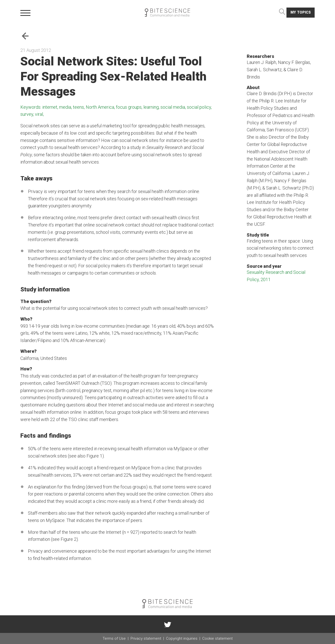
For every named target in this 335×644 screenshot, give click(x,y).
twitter (168, 624)
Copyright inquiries (182, 638)
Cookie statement (217, 638)
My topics (301, 12)
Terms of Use (114, 638)
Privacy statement (146, 638)
